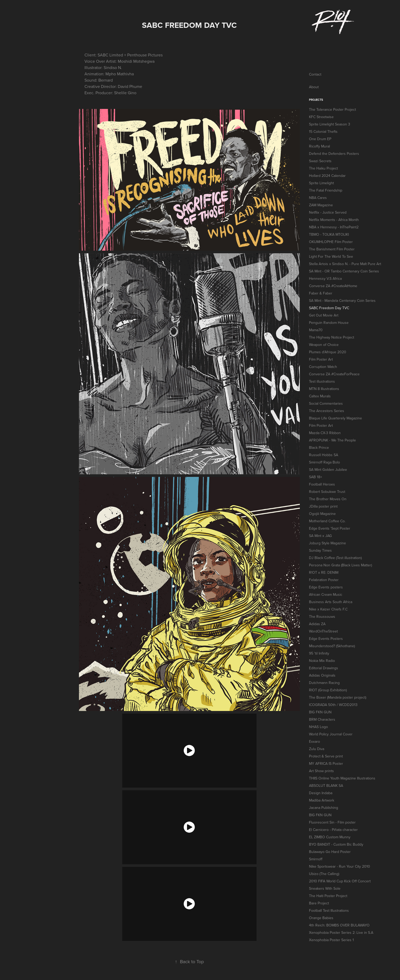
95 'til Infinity (319, 653)
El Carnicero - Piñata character (333, 830)
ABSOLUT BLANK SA (326, 786)
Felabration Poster (324, 580)
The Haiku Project (323, 168)
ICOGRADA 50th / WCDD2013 (333, 705)
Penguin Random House (329, 323)
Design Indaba (321, 793)
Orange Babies (321, 918)
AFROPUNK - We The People (332, 440)
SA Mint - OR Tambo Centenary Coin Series (344, 271)
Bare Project (319, 903)
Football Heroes (322, 484)
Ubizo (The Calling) (324, 874)
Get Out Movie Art (324, 315)
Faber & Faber (321, 293)
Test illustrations (322, 381)
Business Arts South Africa (331, 602)
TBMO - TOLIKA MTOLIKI (329, 234)
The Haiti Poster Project (328, 896)
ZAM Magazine (321, 205)
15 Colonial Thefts (323, 131)
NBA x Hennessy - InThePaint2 (334, 227)
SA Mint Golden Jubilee (328, 470)
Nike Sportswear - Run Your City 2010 (340, 866)
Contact (315, 74)
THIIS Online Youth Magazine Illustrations (342, 778)
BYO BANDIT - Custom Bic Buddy (336, 844)
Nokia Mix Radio (322, 661)
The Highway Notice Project (332, 337)
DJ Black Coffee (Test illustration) (335, 558)
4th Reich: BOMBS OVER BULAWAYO (339, 925)
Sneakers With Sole (325, 888)
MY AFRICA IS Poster (326, 763)
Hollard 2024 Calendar (327, 176)
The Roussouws (322, 617)
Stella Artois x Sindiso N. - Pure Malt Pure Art (345, 264)
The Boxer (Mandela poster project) (338, 697)
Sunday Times (320, 550)
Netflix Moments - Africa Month (334, 220)
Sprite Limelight (321, 183)
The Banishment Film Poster (332, 249)
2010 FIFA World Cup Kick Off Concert (340, 881)
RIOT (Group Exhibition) (328, 690)
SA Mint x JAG (320, 536)
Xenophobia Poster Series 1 (331, 940)
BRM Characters (322, 719)
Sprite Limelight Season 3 (330, 124)
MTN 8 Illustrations (324, 389)
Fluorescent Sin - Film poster (332, 822)
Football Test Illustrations (329, 910)
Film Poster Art (321, 359)
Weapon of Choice (324, 345)
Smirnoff (316, 859)
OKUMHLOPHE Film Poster (331, 242)
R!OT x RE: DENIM (324, 572)
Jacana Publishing (324, 808)
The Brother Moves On (328, 499)
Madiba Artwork (322, 800)
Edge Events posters (326, 587)
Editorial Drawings (324, 668)
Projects (316, 100)
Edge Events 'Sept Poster (330, 528)
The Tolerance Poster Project (332, 109)
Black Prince (319, 447)
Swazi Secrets (320, 161)
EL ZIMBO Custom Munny (330, 837)
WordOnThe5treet (323, 631)
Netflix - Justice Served (328, 212)
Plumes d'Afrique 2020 (328, 352)
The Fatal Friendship (326, 190)
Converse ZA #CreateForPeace (334, 374)
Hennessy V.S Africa (325, 278)
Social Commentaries (326, 403)
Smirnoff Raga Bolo (324, 462)
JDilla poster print (323, 506)
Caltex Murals (320, 396)
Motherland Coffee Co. (327, 521)
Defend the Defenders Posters (334, 154)
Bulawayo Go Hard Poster (330, 852)
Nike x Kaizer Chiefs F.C (328, 609)
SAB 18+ (316, 477)
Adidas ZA (317, 624)
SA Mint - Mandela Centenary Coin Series (342, 301)
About (314, 87)
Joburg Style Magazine (327, 543)
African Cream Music (326, 594)
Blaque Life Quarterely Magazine (335, 418)
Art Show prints (321, 771)
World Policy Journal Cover (331, 734)
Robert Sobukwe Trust (327, 492)
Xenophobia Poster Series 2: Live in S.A (341, 932)
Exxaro (314, 741)
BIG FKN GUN (320, 712)
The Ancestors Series (327, 411)
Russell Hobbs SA (324, 455)
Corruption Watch (323, 367)
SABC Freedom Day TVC (329, 308)
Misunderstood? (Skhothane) (332, 646)
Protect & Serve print (326, 756)
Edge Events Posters (326, 639)
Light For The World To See (331, 256)
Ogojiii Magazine (322, 514)
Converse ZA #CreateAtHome (333, 286)
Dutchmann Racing (324, 683)
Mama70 (316, 330)
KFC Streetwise (321, 117)
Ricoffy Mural (319, 146)
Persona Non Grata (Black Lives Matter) (340, 565)
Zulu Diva (317, 749)
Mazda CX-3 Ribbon (325, 433)
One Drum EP (320, 139)
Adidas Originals (322, 675)
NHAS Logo (318, 727)
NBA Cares (318, 198)
